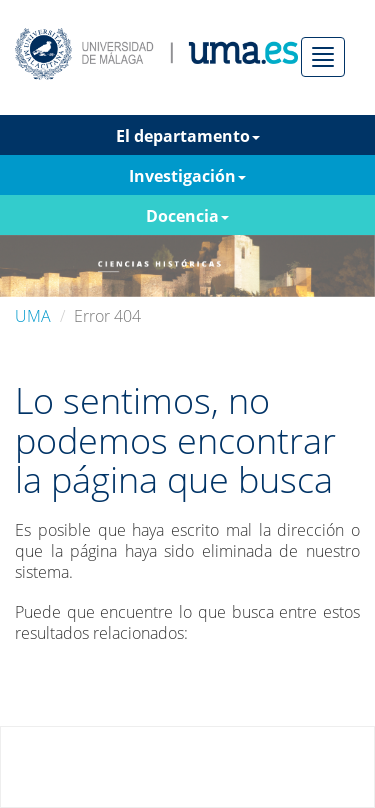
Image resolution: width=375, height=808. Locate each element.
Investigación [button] (187, 176)
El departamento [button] (188, 136)
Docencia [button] (187, 216)
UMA (33, 316)
